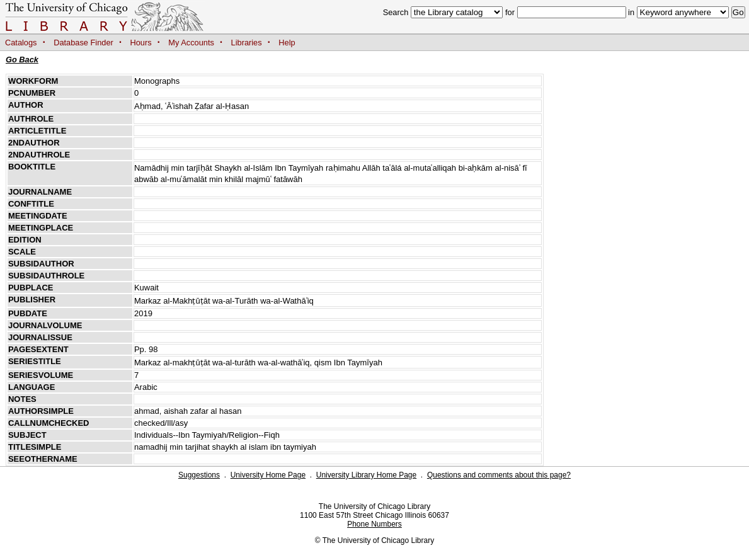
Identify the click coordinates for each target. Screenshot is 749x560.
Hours (141, 43)
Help (287, 43)
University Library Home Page (366, 475)
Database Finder (83, 43)
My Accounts (191, 43)
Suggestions (199, 475)
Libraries (247, 43)
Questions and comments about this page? (499, 475)
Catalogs (21, 43)
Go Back (22, 60)
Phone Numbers (374, 524)
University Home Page (268, 475)
